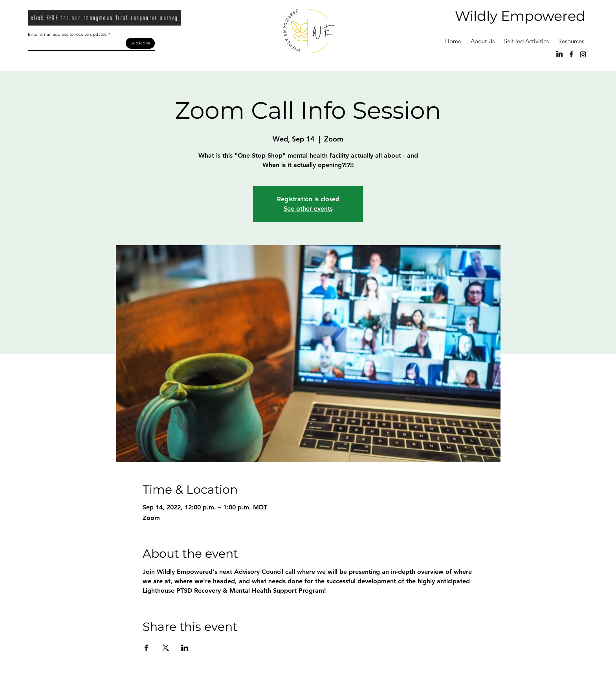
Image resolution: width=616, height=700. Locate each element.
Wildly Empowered (520, 16)
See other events (308, 209)
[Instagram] (583, 54)
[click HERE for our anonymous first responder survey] (105, 18)
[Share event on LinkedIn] (185, 648)
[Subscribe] (140, 43)
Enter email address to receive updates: (68, 35)
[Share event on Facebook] (146, 648)
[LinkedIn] (559, 54)
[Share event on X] (166, 648)
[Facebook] (571, 54)
